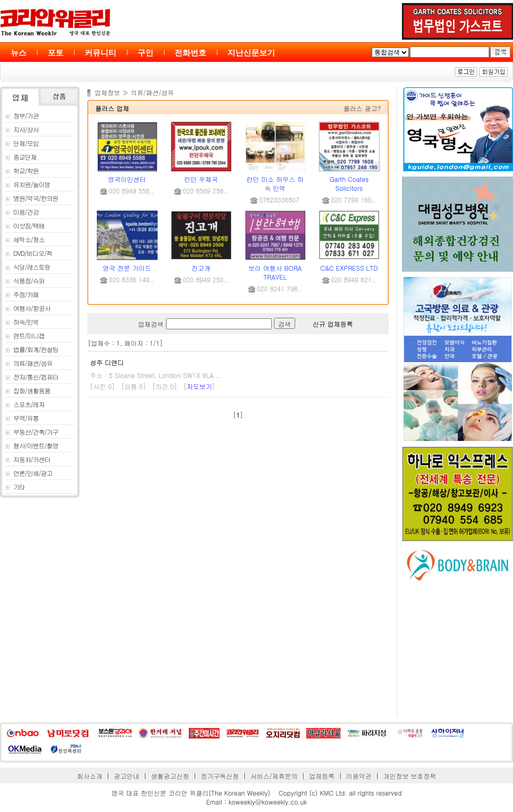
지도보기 (199, 386)
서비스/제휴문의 (274, 776)
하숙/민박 (22, 322)
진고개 (201, 268)
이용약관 (359, 776)
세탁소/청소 (25, 239)
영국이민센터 (127, 179)
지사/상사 (22, 129)
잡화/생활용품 (28, 390)
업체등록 (322, 776)
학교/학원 (22, 170)
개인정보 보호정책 (409, 776)
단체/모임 (22, 143)
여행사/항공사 (28, 308)
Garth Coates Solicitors (349, 183)
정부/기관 (22, 116)
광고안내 (127, 776)
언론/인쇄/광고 (29, 473)
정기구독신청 (220, 776)
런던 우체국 (201, 179)
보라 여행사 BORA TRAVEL (275, 272)
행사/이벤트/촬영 (32, 445)
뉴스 (19, 53)
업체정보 (108, 92)
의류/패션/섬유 (29, 363)
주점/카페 (22, 294)
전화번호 (190, 53)
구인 (145, 53)
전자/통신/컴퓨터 (32, 377)
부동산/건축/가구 (32, 432)
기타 (15, 487)
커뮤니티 (100, 53)
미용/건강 (22, 212)
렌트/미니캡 (25, 335)
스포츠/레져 (25, 404)
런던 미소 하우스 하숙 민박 (275, 183)
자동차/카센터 (28, 459)
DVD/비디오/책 (29, 253)
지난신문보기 (251, 53)
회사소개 (90, 776)
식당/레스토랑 (28, 267)
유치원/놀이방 (28, 184)
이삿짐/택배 (25, 225)
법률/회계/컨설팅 (32, 349)
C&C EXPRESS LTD (349, 268)
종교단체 (21, 157)
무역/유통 (22, 418)
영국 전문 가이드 (127, 268)
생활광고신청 (170, 776)
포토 (56, 53)
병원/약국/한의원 (32, 198)
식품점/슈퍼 (25, 280)
